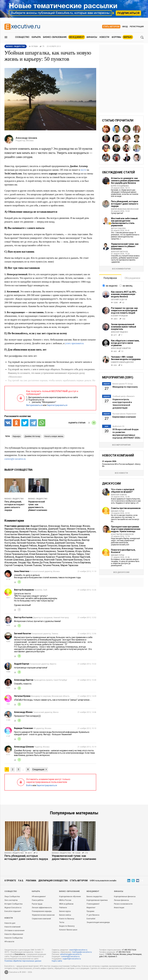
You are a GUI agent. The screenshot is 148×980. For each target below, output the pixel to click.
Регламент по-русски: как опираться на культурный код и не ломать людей (124, 310)
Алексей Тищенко (120, 332)
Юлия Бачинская (38, 554)
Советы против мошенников (126, 508)
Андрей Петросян (48, 546)
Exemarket (91, 919)
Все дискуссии (121, 572)
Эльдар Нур (24, 562)
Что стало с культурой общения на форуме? (123, 491)
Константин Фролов (52, 537)
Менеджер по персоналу (125, 387)
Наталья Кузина (45, 543)
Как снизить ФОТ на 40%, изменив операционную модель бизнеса (124, 294)
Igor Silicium (70, 537)
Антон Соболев (118, 228)
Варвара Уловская (15, 529)
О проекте (10, 881)
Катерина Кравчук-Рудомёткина (53, 557)
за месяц (128, 286)
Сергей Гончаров (14, 565)
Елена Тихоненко (67, 532)
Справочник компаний (41, 919)
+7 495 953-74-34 (129, 950)
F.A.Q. (21, 881)
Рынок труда (37, 904)
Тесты (62, 922)
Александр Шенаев (36, 529)
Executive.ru (20, 954)
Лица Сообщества (12, 897)
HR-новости (9, 942)
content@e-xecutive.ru (70, 957)
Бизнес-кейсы (65, 915)
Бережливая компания (124, 417)
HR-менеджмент (39, 897)
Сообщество (22, 37)
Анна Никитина (50, 540)
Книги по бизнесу (67, 919)
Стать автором (111, 27)
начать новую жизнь (54, 436)
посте (83, 170)
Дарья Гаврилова (60, 534)
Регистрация (137, 27)
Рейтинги (63, 908)
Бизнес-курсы (65, 911)
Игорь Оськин (28, 551)
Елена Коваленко (46, 551)
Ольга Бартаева (82, 562)
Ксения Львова (33, 565)
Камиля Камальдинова (122, 362)
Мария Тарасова (69, 565)
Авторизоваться (34, 405)
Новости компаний (12, 927)
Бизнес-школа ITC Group (123, 384)
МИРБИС (128, 37)
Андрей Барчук (39, 526)
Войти (29, 785)
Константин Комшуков (122, 534)
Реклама (31, 881)
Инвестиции (119, 908)
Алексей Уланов (119, 495)
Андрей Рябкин (28, 546)
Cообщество (11, 891)
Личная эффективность (42, 908)
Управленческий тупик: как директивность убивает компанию (125, 246)
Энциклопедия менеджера (98, 922)
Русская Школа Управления (124, 414)
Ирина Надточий (81, 557)
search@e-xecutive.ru (78, 950)
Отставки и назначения (14, 930)
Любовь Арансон (47, 532)
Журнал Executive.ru (13, 908)
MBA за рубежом (66, 904)
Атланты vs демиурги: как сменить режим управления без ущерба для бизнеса (125, 181)
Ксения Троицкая (119, 316)
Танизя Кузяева (66, 551)
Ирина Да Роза (40, 562)
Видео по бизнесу (67, 926)
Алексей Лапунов (119, 252)
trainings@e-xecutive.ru (82, 952)
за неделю (112, 286)
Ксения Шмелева (14, 560)
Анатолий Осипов (30, 537)
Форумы (116, 37)
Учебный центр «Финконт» (124, 396)
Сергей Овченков (58, 554)
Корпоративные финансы (125, 897)
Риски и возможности (123, 904)
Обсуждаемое (132, 278)
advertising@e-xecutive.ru (71, 954)
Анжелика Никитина (49, 548)
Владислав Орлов (68, 546)
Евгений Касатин (26, 543)
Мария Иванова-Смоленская (125, 209)
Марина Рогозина (27, 548)
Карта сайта (57, 961)
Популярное (110, 278)
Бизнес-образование (55, 37)
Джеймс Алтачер (32, 436)
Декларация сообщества (53, 881)
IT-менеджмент (93, 904)
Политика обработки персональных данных (23, 961)
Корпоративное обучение (70, 897)
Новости (104, 37)
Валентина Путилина (61, 562)
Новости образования (14, 934)
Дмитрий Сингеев (65, 543)
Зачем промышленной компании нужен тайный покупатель (124, 327)
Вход (125, 27)
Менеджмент (77, 37)
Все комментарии (121, 269)
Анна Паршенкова (31, 540)
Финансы (92, 37)
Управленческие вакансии (43, 915)
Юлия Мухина (12, 537)
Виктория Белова (73, 560)
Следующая (38, 769)
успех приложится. (75, 343)
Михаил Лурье (118, 511)
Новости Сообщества (14, 938)
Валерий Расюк (28, 532)
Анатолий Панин (53, 560)
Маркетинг (91, 908)
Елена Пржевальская (16, 554)
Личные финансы (121, 900)
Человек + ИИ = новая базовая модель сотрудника (126, 358)
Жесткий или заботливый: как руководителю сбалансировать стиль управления (125, 222)
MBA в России (65, 900)
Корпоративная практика (97, 900)
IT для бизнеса (93, 915)
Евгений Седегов (119, 300)
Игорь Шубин (83, 551)
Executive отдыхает (13, 911)
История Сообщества (13, 904)
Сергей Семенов (40, 534)
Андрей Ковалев (25, 557)
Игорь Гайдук (76, 554)
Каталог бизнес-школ (68, 930)
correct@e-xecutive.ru (15, 459)
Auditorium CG (118, 426)
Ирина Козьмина (80, 534)
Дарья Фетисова (34, 560)
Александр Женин (80, 526)
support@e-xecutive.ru (72, 959)
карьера (17, 436)
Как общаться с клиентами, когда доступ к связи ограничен (125, 343)
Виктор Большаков (70, 540)
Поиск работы (38, 900)
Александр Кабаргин (121, 348)
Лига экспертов (11, 900)
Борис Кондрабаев (120, 186)
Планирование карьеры (42, 911)
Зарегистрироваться (57, 405)
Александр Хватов (59, 526)
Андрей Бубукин (87, 532)
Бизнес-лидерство (14, 499)
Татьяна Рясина (51, 565)
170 (86, 853)
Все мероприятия (121, 445)
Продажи (90, 911)
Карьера (36, 37)
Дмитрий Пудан (57, 529)
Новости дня (10, 923)
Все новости (121, 473)
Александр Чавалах (72, 548)
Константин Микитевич (17, 534)
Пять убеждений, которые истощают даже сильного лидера (125, 204)
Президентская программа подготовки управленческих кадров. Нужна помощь (126, 529)
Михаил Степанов (76, 529)
